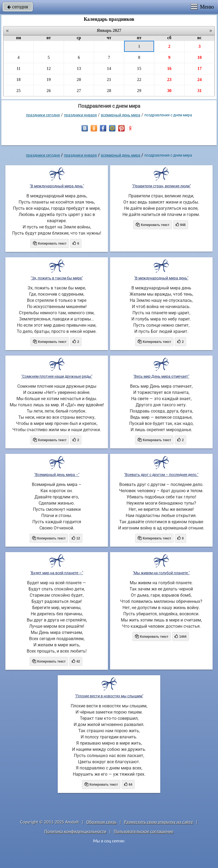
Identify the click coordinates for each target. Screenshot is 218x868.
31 (199, 91)
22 (139, 80)
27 (79, 91)
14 (109, 68)
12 (49, 68)
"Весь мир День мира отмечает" (161, 376)
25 (19, 91)
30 (169, 91)
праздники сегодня (43, 115)
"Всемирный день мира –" (57, 475)
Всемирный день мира (121, 115)
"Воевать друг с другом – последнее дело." (161, 475)
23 (169, 80)
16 (169, 68)
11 (18, 68)
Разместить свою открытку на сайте (159, 822)
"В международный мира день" (57, 186)
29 (139, 91)
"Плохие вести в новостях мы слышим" (109, 696)
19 (49, 80)
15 (139, 68)
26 (49, 91)
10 (199, 57)
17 (199, 68)
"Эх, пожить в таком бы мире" (57, 278)
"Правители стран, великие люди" (161, 186)
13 (79, 68)
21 (109, 80)
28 (109, 91)
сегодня (18, 7)
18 (19, 80)
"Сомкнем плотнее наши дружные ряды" (57, 376)
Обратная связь (101, 822)
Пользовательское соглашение (144, 831)
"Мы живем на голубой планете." (161, 573)
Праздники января (80, 115)
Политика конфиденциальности (75, 831)
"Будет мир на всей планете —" (57, 573)
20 (79, 80)
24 (199, 80)
